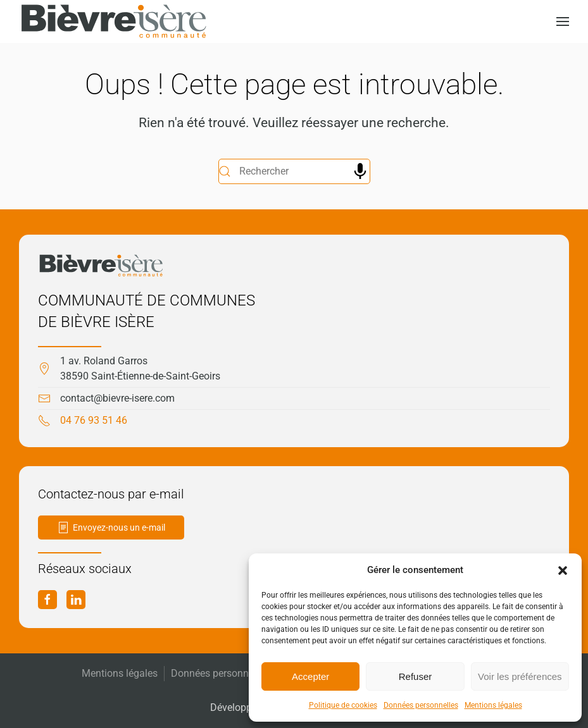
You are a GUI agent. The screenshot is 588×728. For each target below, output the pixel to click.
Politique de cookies (343, 705)
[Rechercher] (294, 171)
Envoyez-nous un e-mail (111, 527)
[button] (563, 570)
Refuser (416, 676)
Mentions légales (493, 705)
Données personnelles (421, 705)
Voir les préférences (520, 676)
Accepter (310, 676)
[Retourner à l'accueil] (114, 22)
